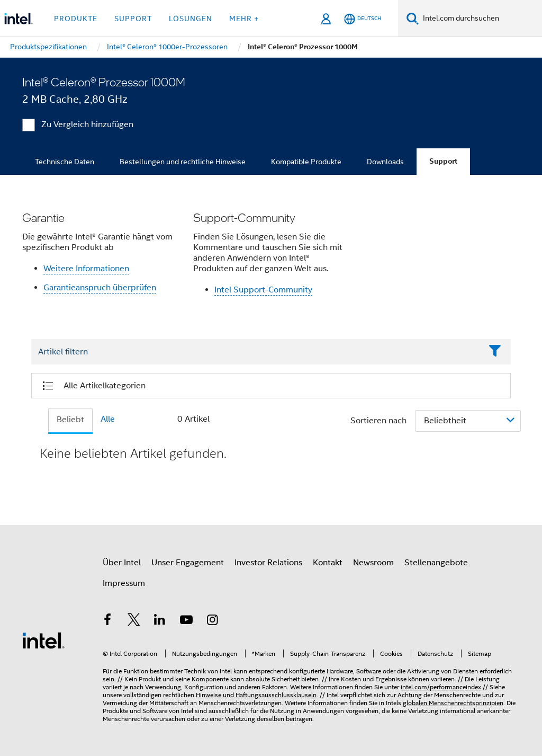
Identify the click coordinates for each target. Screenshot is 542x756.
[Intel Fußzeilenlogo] (43, 640)
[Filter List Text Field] (256, 352)
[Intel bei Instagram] (212, 621)
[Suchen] (413, 18)
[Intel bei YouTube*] (186, 621)
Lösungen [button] (191, 19)
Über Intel (122, 563)
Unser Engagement (188, 563)
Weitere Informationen (86, 269)
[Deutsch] (363, 19)
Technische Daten (65, 162)
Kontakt (328, 563)
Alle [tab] (108, 419)
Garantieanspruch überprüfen (100, 288)
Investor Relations (268, 563)
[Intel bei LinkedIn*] (160, 621)
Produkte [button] (76, 19)
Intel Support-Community (263, 290)
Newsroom (373, 563)
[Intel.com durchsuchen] (480, 19)
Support (443, 161)
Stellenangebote (436, 563)
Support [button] (133, 19)
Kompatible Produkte (306, 162)
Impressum (124, 583)
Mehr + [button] (244, 19)
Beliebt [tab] (70, 420)
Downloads (385, 162)
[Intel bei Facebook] (107, 621)
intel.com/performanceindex (441, 687)
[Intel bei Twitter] (134, 621)
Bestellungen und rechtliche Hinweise (183, 162)
